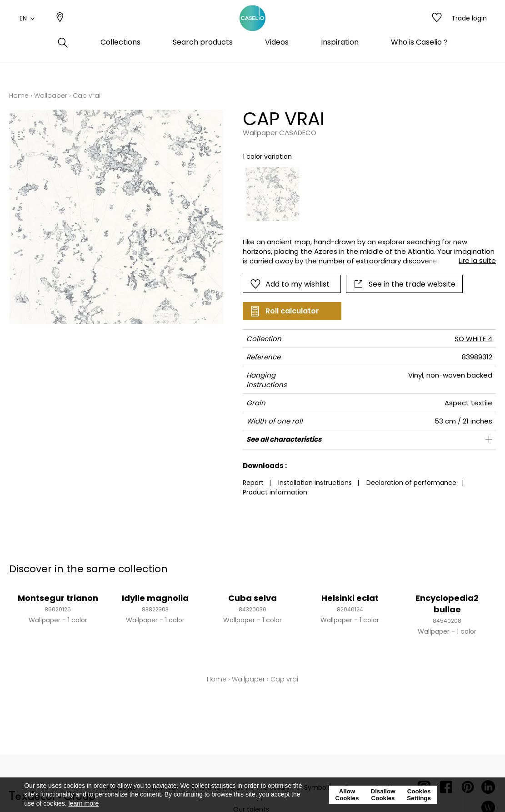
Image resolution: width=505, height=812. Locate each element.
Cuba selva (252, 598)
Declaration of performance (411, 483)
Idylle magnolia (155, 598)
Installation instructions (315, 483)
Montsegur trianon (58, 598)
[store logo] (253, 29)
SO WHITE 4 (473, 339)
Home (19, 96)
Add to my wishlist (290, 284)
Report (253, 483)
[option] (273, 194)
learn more (83, 803)
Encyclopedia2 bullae (447, 604)
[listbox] (364, 194)
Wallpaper (51, 96)
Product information (275, 492)
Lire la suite (477, 260)
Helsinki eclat (350, 598)
